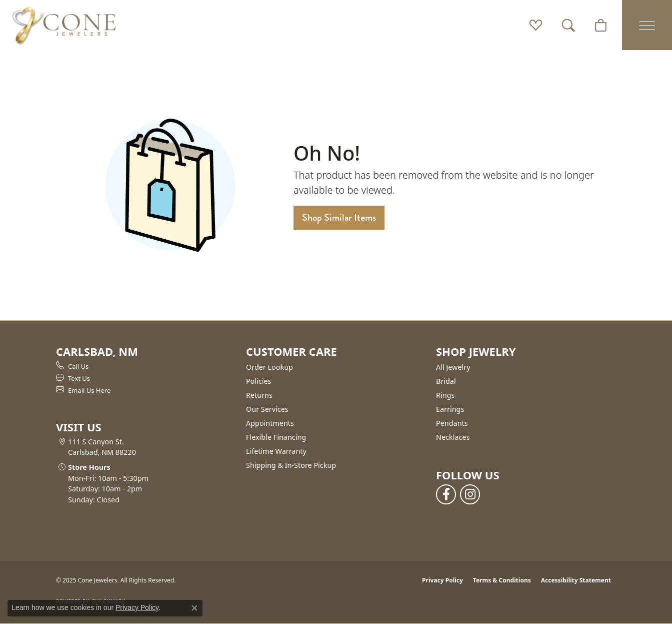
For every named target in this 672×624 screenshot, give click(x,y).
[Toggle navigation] (647, 25)
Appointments (270, 423)
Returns (259, 395)
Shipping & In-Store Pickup (291, 465)
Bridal (446, 381)
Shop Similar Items (339, 217)
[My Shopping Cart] (601, 25)
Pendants (452, 423)
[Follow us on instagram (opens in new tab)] (470, 494)
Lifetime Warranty (276, 451)
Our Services (267, 409)
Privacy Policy (442, 580)
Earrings (450, 409)
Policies (258, 381)
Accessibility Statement (576, 580)
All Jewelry (453, 367)
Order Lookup (269, 367)
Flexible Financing (276, 437)
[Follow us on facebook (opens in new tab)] (446, 494)
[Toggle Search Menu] (568, 25)
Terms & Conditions (502, 580)
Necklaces (453, 437)
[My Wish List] (536, 25)
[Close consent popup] (194, 608)
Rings (445, 395)
